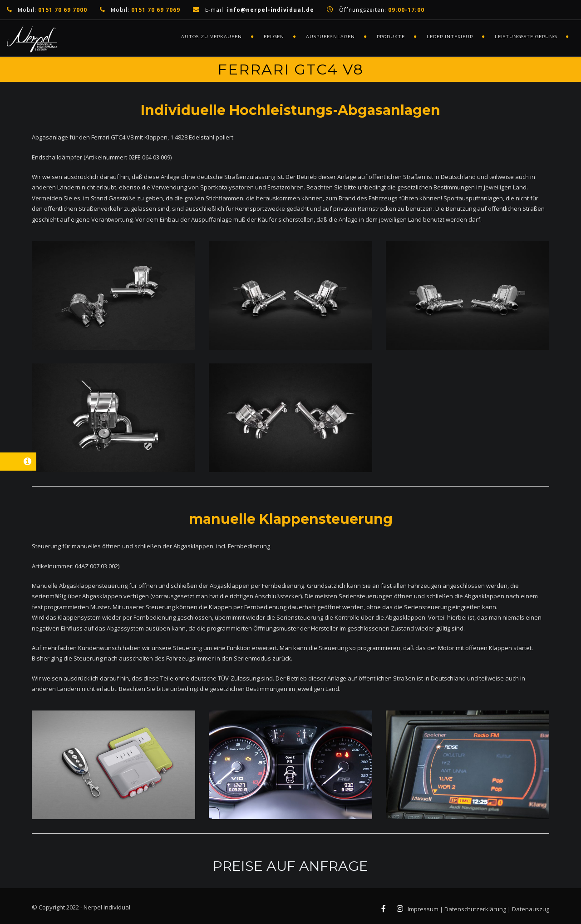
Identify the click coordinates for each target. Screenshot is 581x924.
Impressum (423, 909)
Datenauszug (531, 909)
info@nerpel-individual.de (271, 10)
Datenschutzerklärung (475, 909)
